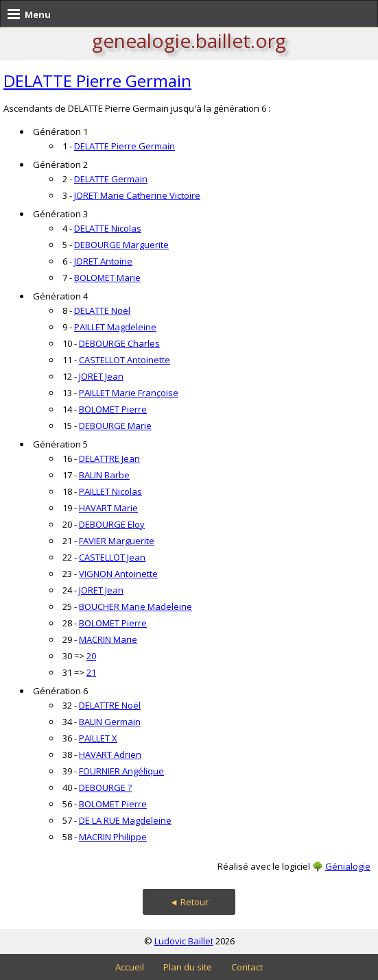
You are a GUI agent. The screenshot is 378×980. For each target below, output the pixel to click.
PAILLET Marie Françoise (129, 393)
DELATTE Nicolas (108, 228)
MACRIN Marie (108, 639)
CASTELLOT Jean (112, 557)
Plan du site (188, 967)
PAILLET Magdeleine (115, 327)
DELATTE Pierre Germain (97, 81)
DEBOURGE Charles (119, 343)
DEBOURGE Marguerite (121, 245)
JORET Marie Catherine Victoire (137, 195)
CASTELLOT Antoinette (125, 360)
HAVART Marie (108, 508)
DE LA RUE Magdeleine (125, 820)
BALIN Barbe (104, 475)
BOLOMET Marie (107, 278)
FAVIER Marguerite (117, 541)
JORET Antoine (103, 261)
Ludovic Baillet (184, 941)
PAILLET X (98, 738)
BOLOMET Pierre (113, 409)
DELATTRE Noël (110, 705)
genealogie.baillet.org (189, 40)
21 (91, 672)
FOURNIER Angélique (121, 771)
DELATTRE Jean (109, 458)
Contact (247, 967)
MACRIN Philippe (113, 837)
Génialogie (348, 866)
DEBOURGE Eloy (112, 524)
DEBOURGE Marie (115, 426)
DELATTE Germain (111, 179)
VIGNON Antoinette (118, 574)
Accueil (130, 967)
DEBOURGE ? (105, 787)
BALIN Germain (110, 722)
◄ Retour (189, 902)
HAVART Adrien (110, 755)
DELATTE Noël (102, 310)
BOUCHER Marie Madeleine (135, 607)
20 (91, 656)
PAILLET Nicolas (110, 491)
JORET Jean (101, 376)
